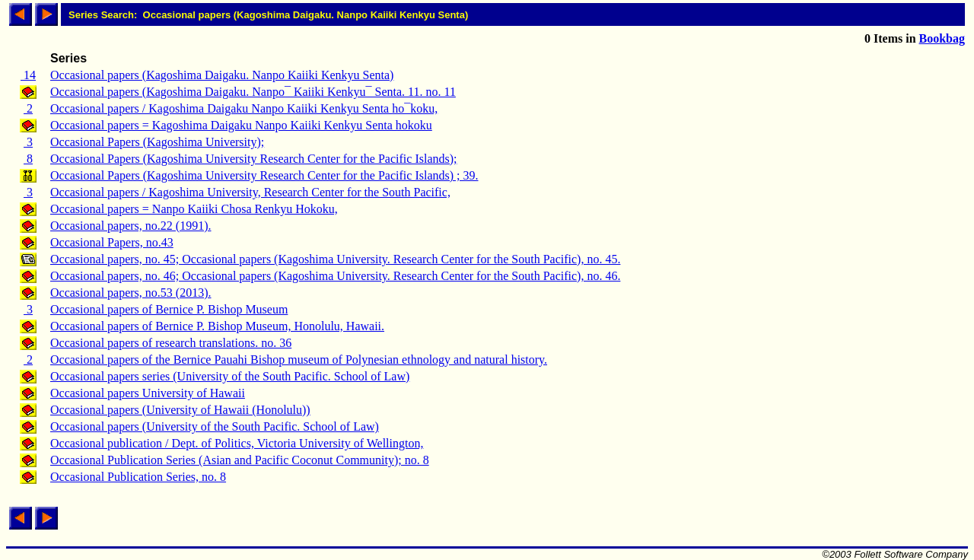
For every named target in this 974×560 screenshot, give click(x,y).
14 (28, 75)
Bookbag (942, 38)
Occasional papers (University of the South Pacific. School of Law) (215, 426)
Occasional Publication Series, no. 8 (138, 477)
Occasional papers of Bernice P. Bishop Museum (169, 309)
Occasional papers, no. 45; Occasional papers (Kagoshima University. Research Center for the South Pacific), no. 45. (335, 259)
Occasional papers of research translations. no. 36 (171, 343)
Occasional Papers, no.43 (112, 242)
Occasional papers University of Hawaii (148, 393)
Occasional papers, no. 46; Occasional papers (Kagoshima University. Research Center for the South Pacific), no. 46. (335, 276)
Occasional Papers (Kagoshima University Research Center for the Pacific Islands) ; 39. (264, 175)
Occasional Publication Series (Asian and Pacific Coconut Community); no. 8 (240, 460)
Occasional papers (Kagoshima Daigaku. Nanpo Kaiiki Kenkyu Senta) (222, 75)
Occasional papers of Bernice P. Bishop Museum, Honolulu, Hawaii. (217, 326)
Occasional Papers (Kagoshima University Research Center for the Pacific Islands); (254, 159)
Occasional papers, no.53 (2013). (131, 293)
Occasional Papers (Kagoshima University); (157, 142)
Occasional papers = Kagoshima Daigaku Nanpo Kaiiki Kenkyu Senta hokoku (241, 125)
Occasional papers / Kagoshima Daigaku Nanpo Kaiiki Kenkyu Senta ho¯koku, (244, 108)
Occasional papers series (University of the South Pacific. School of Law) (230, 376)
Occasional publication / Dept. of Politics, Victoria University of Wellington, (237, 443)
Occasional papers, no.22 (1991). (131, 226)
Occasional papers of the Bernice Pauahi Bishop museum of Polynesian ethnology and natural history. (299, 360)
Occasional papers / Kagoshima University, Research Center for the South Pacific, (250, 192)
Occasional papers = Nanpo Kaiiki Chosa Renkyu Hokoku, (194, 209)
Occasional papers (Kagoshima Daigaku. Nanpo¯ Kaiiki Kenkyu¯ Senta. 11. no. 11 (253, 92)
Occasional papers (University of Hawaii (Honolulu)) (180, 410)
